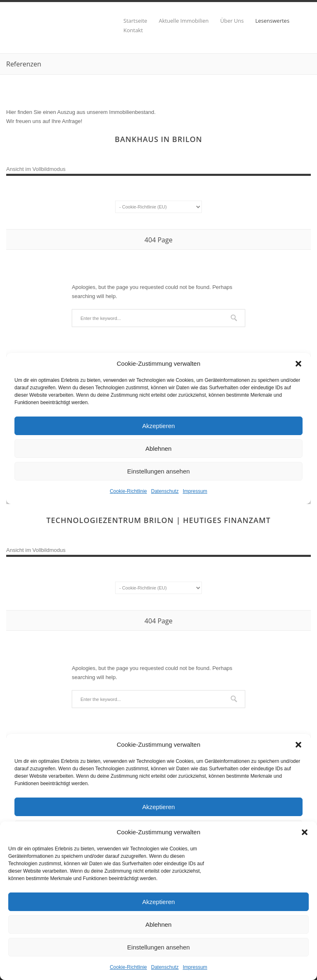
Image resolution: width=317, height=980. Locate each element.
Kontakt (133, 30)
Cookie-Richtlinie (128, 967)
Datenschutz (165, 967)
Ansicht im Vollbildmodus (36, 169)
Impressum (195, 967)
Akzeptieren (158, 902)
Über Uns (232, 21)
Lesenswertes (273, 21)
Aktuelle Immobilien (184, 21)
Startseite (135, 21)
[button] (305, 832)
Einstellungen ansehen (158, 947)
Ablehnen (158, 924)
